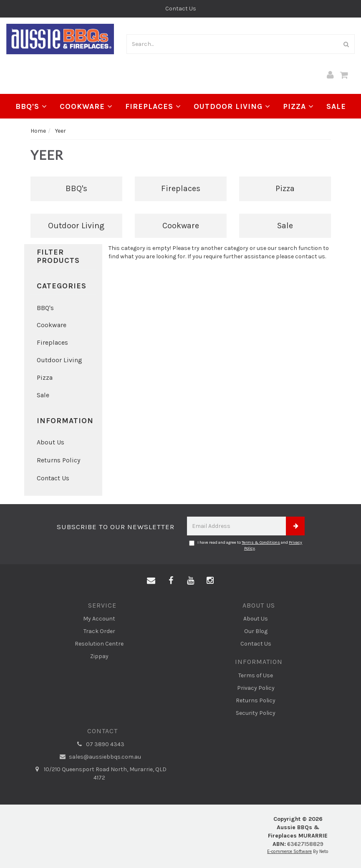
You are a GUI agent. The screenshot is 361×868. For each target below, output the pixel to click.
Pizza (298, 106)
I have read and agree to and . (246, 545)
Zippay (99, 656)
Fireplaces (153, 106)
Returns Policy (58, 460)
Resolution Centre (99, 644)
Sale (336, 106)
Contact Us (181, 9)
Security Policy (256, 713)
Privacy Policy (256, 688)
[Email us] (151, 581)
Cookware (86, 106)
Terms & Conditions (261, 542)
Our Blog (256, 631)
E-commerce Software (289, 852)
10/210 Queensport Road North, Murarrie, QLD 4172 (99, 773)
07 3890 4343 (99, 744)
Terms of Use (256, 675)
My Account (99, 619)
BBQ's (31, 106)
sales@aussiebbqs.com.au (99, 757)
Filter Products (58, 257)
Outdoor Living (232, 106)
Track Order (99, 631)
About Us (50, 442)
